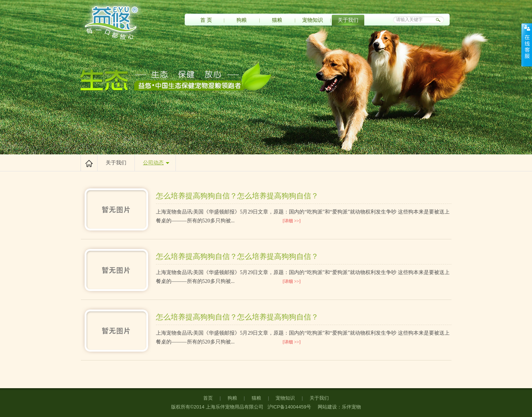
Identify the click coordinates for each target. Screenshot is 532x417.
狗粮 (242, 20)
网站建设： (330, 407)
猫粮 (277, 20)
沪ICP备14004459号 (289, 407)
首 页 (206, 20)
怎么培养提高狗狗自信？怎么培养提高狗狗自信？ (237, 196)
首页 (208, 398)
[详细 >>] (292, 221)
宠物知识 (313, 20)
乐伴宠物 (351, 407)
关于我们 (348, 20)
